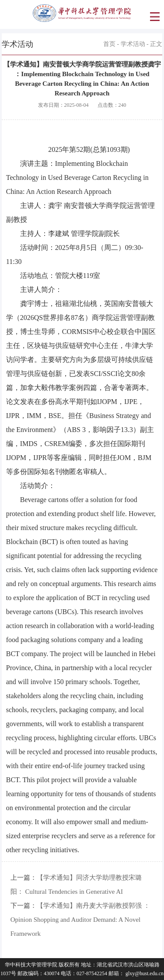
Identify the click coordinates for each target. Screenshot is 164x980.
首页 (109, 44)
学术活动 (133, 44)
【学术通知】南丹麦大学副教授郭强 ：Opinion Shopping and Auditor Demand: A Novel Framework (80, 920)
